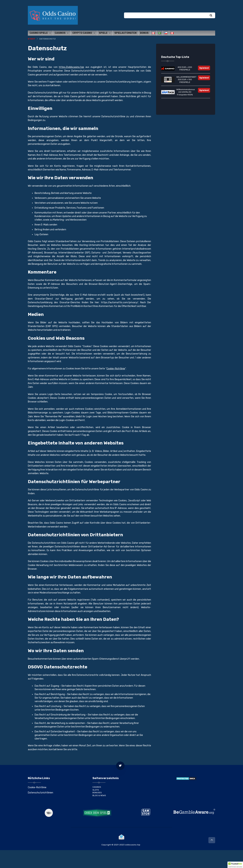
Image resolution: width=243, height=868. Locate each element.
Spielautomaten (125, 33)
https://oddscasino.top (71, 67)
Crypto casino (84, 33)
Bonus (144, 33)
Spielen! (204, 68)
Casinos (62, 33)
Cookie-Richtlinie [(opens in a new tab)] (116, 369)
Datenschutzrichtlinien (40, 793)
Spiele (105, 33)
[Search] (211, 16)
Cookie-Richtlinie (37, 787)
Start (32, 39)
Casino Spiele (40, 33)
